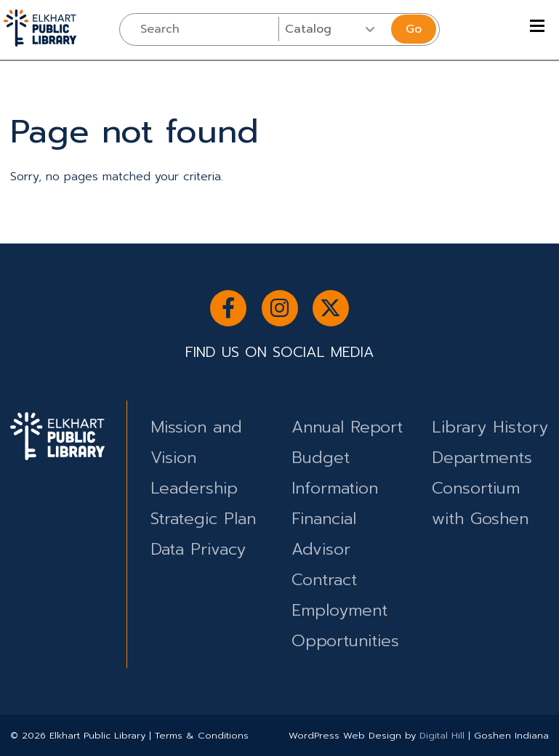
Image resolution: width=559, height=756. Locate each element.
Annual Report (347, 427)
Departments (482, 458)
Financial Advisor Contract (324, 549)
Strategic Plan (203, 519)
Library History (490, 427)
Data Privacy (198, 549)
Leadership (194, 488)
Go (414, 29)
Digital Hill (442, 735)
